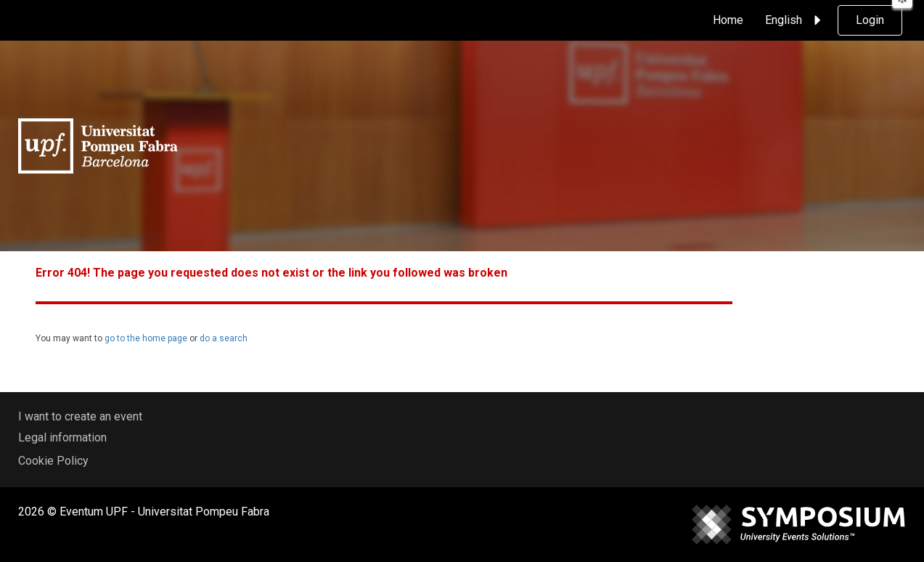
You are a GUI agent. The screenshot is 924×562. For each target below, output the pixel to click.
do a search (224, 338)
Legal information (62, 437)
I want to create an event (80, 416)
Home (728, 20)
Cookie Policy (53, 461)
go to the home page (147, 338)
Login (870, 20)
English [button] (795, 20)
